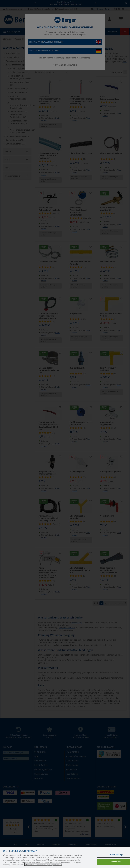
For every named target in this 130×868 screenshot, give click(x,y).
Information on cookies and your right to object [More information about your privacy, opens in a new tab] (43, 866)
